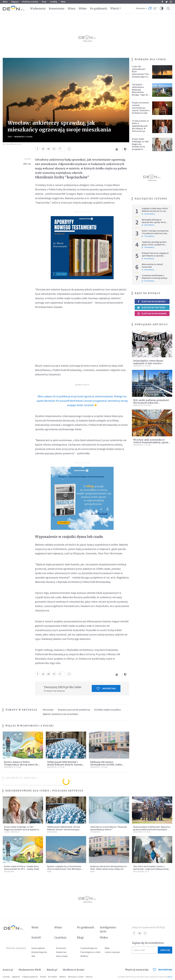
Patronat (89, 977)
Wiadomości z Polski (23, 137)
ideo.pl (170, 977)
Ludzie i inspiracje (12, 832)
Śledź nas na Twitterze (151, 308)
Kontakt (43, 977)
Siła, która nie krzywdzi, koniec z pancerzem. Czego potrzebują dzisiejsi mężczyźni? (152, 869)
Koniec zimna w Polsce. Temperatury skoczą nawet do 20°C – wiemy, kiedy (21, 765)
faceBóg (54, 2)
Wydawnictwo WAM (30, 970)
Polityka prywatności (30, 977)
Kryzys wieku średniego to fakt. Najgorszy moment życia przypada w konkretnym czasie (141, 145)
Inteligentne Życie (141, 872)
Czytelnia (60, 938)
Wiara (71, 8)
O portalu (6, 977)
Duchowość (61, 948)
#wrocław (48, 710)
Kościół (36, 938)
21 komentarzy (148, 214)
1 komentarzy (148, 247)
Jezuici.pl (8, 970)
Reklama (62, 977)
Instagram (171, 2)
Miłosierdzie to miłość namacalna (152, 266)
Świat (10, 137)
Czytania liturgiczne (89, 948)
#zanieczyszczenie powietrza (74, 710)
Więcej (115, 8)
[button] (162, 8)
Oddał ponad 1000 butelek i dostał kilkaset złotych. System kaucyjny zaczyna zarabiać (65, 765)
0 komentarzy (148, 225)
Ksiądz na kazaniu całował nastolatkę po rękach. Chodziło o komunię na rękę (141, 108)
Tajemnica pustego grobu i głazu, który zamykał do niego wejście (154, 245)
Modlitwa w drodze (30, 2)
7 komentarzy (148, 236)
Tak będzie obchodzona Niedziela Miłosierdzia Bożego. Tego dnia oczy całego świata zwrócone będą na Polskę (141, 93)
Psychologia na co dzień (91, 952)
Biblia (5, 2)
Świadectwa (61, 952)
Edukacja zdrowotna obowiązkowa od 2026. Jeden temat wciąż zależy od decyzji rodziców (108, 869)
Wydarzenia (38, 8)
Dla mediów (53, 977)
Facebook (162, 2)
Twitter (167, 2)
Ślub (33, 956)
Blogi (44, 2)
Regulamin (16, 977)
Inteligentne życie (108, 929)
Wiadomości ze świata (142, 405)
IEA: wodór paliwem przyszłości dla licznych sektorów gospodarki (151, 403)
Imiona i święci (62, 956)
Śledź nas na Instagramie (152, 314)
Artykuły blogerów (39, 952)
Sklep (63, 2)
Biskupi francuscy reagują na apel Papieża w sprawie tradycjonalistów (155, 256)
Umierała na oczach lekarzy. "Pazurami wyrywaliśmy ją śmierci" (109, 828)
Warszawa (140, 8)
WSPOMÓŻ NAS (163, 970)
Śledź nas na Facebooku (151, 301)
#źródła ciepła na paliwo (108, 710)
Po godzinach (99, 8)
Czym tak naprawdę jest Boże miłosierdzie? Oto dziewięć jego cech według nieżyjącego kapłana (141, 75)
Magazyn (15, 2)
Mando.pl (52, 970)
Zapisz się (165, 950)
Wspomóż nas (106, 689)
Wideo (83, 8)
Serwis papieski (38, 948)
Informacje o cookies (76, 977)
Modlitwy (84, 956)
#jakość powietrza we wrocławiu (60, 714)
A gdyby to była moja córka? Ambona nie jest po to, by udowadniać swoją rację (155, 211)
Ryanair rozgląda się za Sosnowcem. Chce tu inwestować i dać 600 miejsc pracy (64, 869)
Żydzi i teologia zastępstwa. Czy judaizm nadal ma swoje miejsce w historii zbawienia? (156, 233)
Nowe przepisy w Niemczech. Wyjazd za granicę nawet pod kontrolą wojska (152, 828)
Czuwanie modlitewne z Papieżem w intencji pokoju (155, 277)
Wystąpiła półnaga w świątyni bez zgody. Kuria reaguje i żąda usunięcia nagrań (154, 223)
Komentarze (57, 8)
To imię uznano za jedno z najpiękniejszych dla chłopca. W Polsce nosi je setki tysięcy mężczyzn (140, 129)
